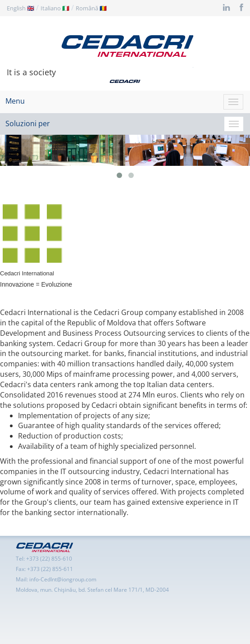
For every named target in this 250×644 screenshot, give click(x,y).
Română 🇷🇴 (91, 8)
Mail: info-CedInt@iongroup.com (56, 579)
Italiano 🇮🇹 (55, 8)
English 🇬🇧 (20, 8)
